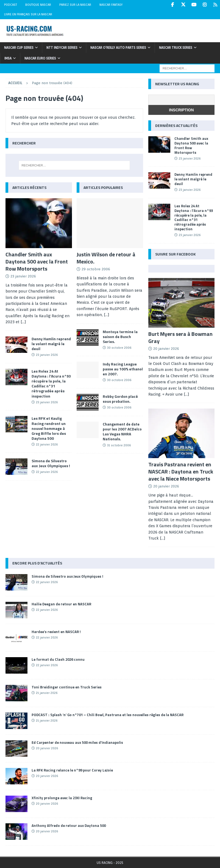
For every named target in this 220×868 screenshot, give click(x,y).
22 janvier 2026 (47, 444)
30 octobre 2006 (119, 348)
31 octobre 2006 (119, 445)
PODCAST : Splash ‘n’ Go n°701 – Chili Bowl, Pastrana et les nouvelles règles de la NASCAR (108, 715)
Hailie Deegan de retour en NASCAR (61, 604)
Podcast (11, 5)
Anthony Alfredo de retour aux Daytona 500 (69, 826)
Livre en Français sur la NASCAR (28, 14)
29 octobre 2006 (96, 269)
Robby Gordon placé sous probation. (120, 399)
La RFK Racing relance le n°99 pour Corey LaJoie (72, 770)
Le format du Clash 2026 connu (58, 659)
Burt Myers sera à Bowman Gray (180, 337)
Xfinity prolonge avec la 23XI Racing (62, 798)
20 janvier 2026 (166, 349)
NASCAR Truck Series (176, 48)
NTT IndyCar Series (62, 48)
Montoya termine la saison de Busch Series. (120, 337)
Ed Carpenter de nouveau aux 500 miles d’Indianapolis (77, 742)
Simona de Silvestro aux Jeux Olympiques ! (51, 463)
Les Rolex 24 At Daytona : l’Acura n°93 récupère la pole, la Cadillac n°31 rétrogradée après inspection (51, 384)
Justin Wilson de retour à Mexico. (106, 258)
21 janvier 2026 (47, 693)
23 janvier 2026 (23, 276)
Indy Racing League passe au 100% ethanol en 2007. (123, 369)
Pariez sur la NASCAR (75, 5)
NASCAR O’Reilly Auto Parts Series (118, 48)
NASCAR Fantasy (111, 5)
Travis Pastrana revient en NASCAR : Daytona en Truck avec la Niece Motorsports (181, 471)
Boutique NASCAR (38, 5)
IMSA (8, 58)
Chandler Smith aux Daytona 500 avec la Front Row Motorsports (37, 261)
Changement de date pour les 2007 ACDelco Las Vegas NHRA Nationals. (122, 432)
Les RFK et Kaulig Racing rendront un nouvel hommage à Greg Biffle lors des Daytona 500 (49, 428)
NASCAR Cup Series (19, 48)
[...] (23, 322)
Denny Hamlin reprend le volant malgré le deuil (51, 344)
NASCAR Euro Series (40, 58)
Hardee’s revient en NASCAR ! (56, 632)
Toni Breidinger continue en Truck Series (67, 687)
